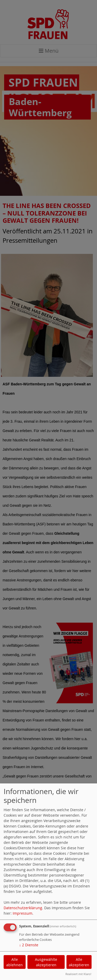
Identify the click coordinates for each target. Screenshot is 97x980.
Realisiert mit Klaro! (78, 974)
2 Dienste (29, 945)
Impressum (23, 913)
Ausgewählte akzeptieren (46, 962)
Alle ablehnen (14, 962)
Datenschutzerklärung (23, 908)
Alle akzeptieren (79, 962)
